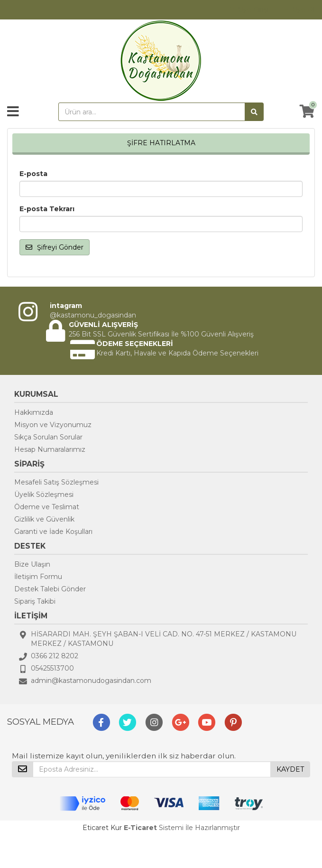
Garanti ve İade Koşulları (53, 532)
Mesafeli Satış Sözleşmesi (56, 482)
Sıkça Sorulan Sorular (48, 437)
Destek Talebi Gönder (50, 589)
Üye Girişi (253, 9)
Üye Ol (303, 9)
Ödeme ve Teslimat (47, 507)
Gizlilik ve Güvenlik (44, 519)
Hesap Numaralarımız (50, 449)
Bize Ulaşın (32, 564)
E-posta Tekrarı (47, 209)
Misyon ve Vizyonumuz (53, 425)
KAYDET (290, 769)
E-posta (33, 174)
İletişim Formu (38, 577)
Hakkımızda (34, 412)
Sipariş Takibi (35, 601)
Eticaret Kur (102, 828)
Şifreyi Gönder (55, 247)
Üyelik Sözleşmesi (44, 495)
